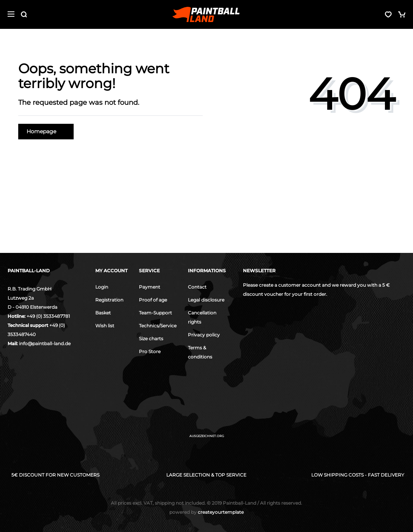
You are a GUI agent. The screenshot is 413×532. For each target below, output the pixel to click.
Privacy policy (204, 335)
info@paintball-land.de (45, 343)
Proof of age (153, 300)
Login (102, 287)
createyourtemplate (206, 512)
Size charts (151, 339)
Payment (150, 287)
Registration (109, 300)
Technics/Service (158, 326)
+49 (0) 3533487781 (48, 316)
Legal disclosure (206, 300)
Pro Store (150, 351)
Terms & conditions (200, 352)
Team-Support (155, 313)
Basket (103, 313)
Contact (197, 287)
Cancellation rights (202, 317)
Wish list (105, 326)
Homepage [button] (46, 131)
